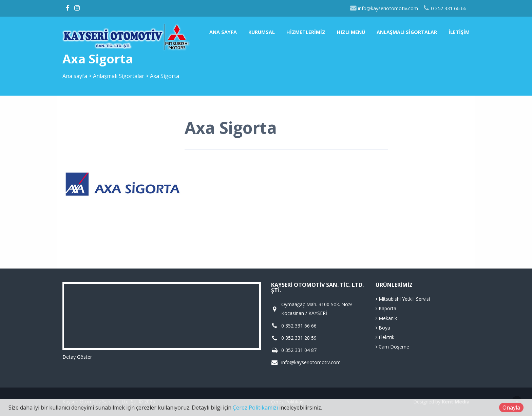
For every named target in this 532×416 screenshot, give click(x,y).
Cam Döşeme (392, 347)
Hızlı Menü (351, 32)
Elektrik (385, 337)
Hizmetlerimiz (306, 32)
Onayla (511, 408)
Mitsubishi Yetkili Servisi (403, 299)
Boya (383, 328)
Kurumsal (262, 32)
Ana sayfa (223, 32)
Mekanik (386, 318)
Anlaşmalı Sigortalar (407, 32)
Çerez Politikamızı (255, 408)
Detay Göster (77, 357)
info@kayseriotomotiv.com (384, 8)
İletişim (459, 32)
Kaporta (386, 308)
